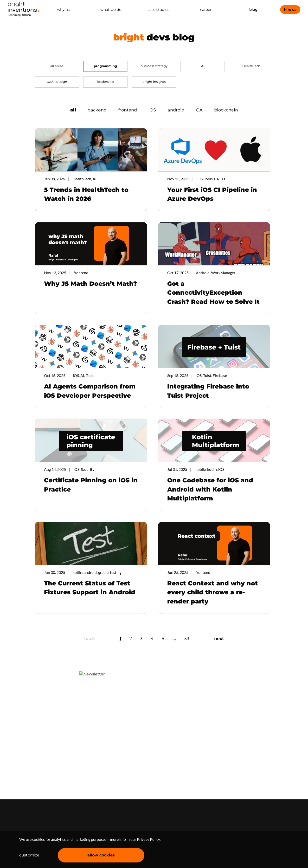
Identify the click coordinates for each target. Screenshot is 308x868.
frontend (128, 110)
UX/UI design (57, 82)
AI (203, 66)
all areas (57, 66)
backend (97, 110)
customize (29, 855)
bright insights (154, 82)
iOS (152, 110)
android (176, 110)
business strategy (154, 66)
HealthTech (251, 66)
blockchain (226, 110)
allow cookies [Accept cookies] (101, 855)
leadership (105, 82)
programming (105, 66)
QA (199, 110)
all (73, 110)
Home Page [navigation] (24, 9)
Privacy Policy (148, 839)
